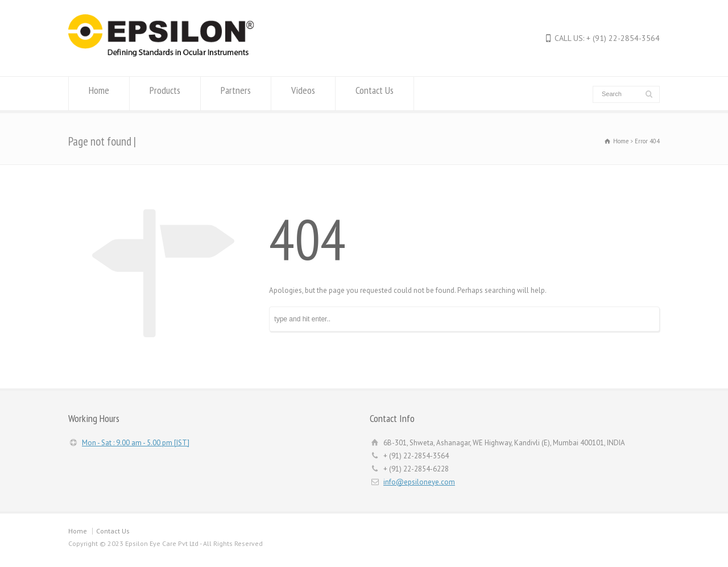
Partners (236, 93)
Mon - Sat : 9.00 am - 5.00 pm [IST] (136, 443)
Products (165, 93)
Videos (303, 93)
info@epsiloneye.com (419, 482)
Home (99, 93)
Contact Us (375, 93)
